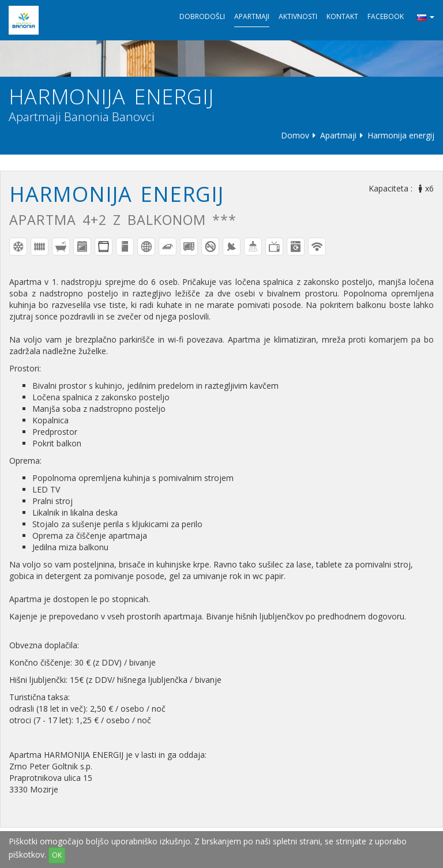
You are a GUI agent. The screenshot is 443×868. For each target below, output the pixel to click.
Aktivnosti (298, 16)
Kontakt (342, 16)
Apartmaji (252, 16)
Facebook (386, 16)
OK (57, 855)
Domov (295, 135)
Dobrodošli (202, 16)
